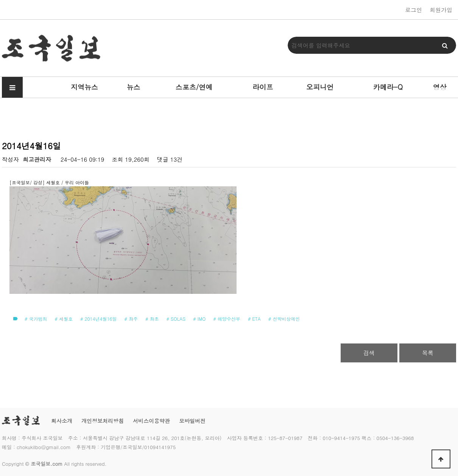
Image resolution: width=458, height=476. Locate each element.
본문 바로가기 (0, 0)
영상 (440, 87)
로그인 (414, 10)
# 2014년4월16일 (98, 319)
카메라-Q (388, 87)
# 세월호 (64, 319)
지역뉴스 (84, 87)
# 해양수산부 (227, 319)
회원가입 (441, 10)
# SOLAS (176, 319)
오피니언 (320, 87)
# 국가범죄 (36, 319)
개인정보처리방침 (103, 421)
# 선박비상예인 (284, 319)
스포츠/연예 (194, 87)
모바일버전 (192, 421)
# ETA (254, 319)
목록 (428, 353)
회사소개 (62, 421)
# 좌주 (131, 319)
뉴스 (134, 87)
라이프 (263, 87)
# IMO (199, 319)
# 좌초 (152, 319)
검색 (369, 353)
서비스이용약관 (151, 421)
